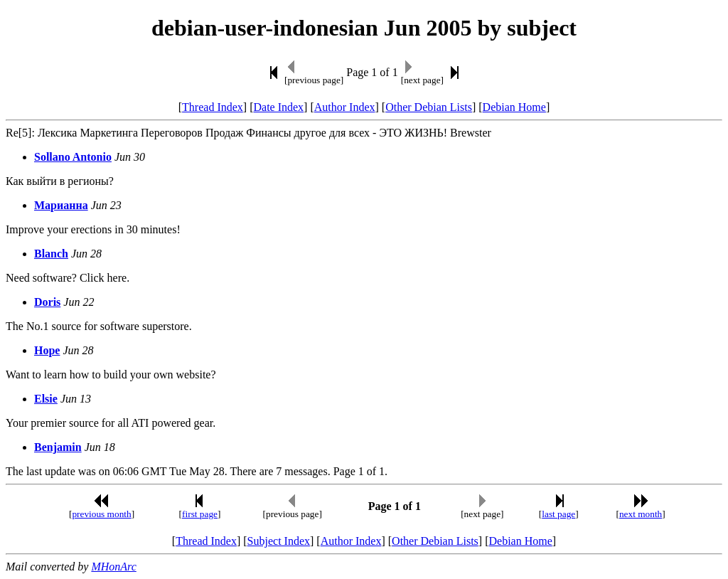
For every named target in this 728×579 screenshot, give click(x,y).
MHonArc (113, 567)
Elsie (46, 399)
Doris (47, 302)
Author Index (345, 107)
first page (200, 514)
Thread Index (213, 107)
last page (558, 514)
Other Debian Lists (429, 107)
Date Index (278, 107)
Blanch (51, 254)
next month (641, 514)
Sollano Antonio (73, 157)
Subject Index (279, 541)
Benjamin (58, 447)
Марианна (61, 205)
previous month (101, 514)
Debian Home (514, 107)
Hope (47, 350)
